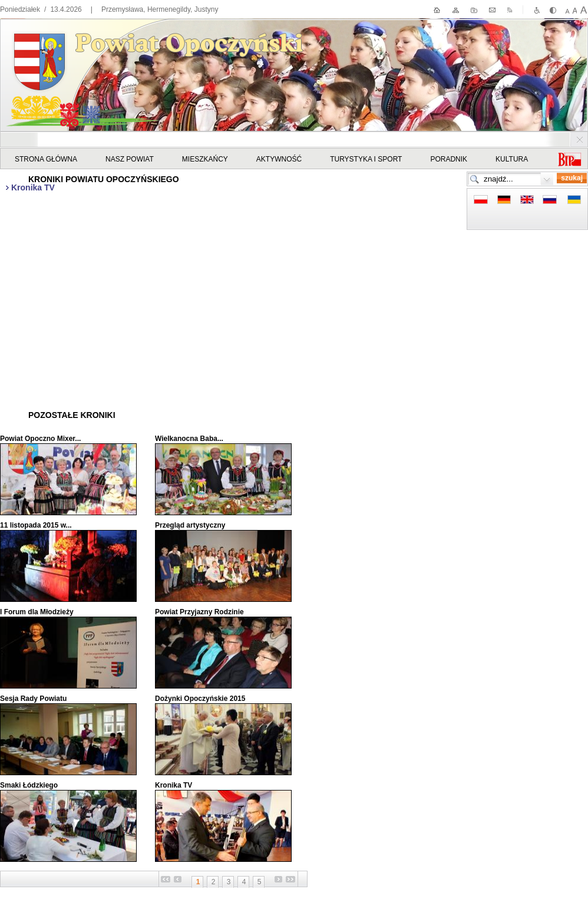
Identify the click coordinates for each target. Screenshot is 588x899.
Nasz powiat (130, 159)
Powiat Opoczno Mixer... (40, 439)
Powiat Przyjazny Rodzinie (199, 612)
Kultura (512, 159)
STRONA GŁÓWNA (46, 159)
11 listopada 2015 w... (36, 525)
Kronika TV (174, 785)
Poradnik (449, 159)
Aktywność (279, 159)
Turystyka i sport (366, 159)
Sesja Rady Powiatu (33, 699)
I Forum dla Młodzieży (37, 612)
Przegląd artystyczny (190, 525)
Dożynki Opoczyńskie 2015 (200, 699)
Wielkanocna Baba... (189, 439)
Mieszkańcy (205, 159)
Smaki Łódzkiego (29, 785)
